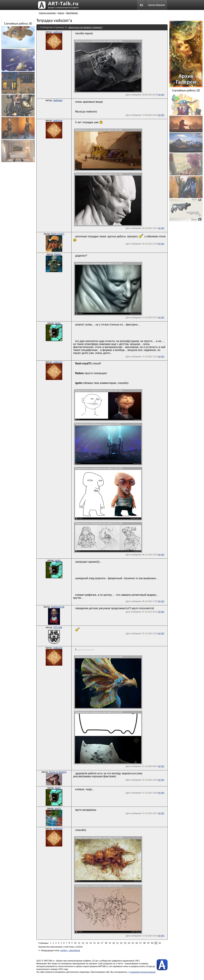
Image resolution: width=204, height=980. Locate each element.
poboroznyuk (58, 607)
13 (87, 943)
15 (94, 943)
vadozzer (58, 32)
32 (160, 943)
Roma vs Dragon (58, 772)
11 (79, 943)
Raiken (58, 254)
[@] (163, 95)
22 (121, 943)
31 (156, 943)
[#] (159, 95)
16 (98, 943)
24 (129, 943)
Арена (61, 13)
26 (137, 943)
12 (83, 943)
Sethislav (58, 100)
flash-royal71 (58, 234)
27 (140, 943)
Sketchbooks (72, 13)
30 (152, 943)
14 (91, 943)
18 (106, 943)
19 (110, 943)
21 (117, 943)
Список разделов (47, 13)
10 (75, 943)
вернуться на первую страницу (85, 27)
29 (148, 943)
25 (133, 943)
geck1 (58, 808)
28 (144, 943)
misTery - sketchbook (70, 950)
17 (102, 943)
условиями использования (142, 972)
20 (114, 943)
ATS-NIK (58, 627)
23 (125, 943)
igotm (58, 323)
